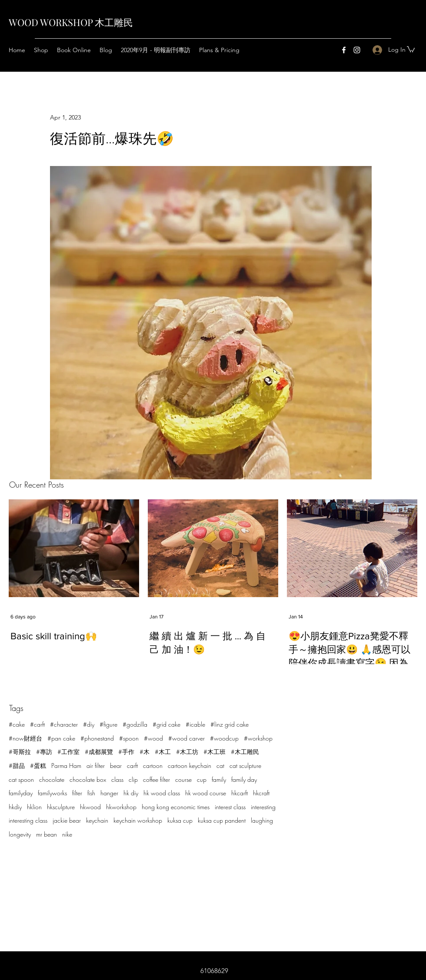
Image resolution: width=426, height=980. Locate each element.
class (117, 779)
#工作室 (68, 752)
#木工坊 (187, 752)
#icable (195, 724)
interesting (263, 807)
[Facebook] (344, 50)
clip (133, 779)
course (183, 779)
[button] (411, 49)
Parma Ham (66, 766)
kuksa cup (180, 820)
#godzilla (135, 724)
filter (77, 793)
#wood (153, 738)
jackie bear (67, 820)
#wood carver (186, 738)
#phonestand (97, 738)
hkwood (90, 807)
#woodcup (224, 738)
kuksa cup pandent (222, 820)
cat (220, 766)
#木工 (163, 752)
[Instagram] (357, 50)
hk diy (131, 793)
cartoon (153, 766)
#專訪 (44, 752)
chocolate (52, 779)
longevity (20, 834)
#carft (37, 724)
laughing (262, 820)
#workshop (258, 738)
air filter (96, 766)
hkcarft (240, 793)
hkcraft (261, 793)
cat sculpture (245, 766)
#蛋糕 (38, 766)
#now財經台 (25, 738)
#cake (17, 724)
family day (244, 779)
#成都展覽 (99, 752)
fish (91, 793)
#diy (89, 724)
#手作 (126, 752)
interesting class (28, 820)
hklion (34, 807)
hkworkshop (121, 807)
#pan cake (61, 738)
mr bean (47, 834)
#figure (108, 724)
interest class (230, 807)
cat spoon (21, 779)
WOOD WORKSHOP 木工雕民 (71, 22)
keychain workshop (138, 820)
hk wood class (162, 793)
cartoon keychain (190, 766)
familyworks (52, 793)
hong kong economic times (176, 807)
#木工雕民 (245, 752)
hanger (109, 793)
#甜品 (17, 766)
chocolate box (88, 779)
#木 (145, 752)
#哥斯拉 (20, 752)
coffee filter (156, 779)
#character (64, 724)
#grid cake (166, 724)
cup (202, 779)
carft (132, 766)
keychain (97, 820)
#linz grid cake (230, 724)
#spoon (129, 738)
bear (116, 766)
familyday (21, 793)
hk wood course (206, 793)
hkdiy (15, 807)
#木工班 (215, 752)
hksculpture (61, 807)
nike (67, 834)
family (219, 779)
